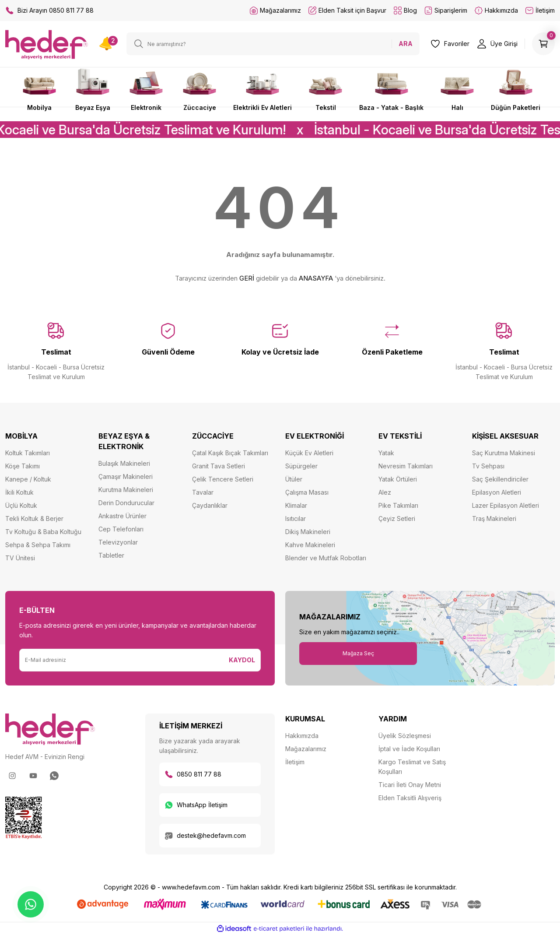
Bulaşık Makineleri (124, 463)
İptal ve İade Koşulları (409, 749)
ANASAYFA (316, 278)
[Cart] (543, 44)
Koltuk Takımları (28, 453)
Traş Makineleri (494, 518)
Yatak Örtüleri (398, 479)
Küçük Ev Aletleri (309, 453)
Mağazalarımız (306, 749)
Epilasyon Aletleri (497, 492)
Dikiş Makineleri (308, 532)
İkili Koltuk (19, 492)
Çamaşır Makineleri (126, 476)
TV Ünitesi (20, 558)
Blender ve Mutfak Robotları (326, 558)
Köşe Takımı (23, 466)
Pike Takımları (398, 505)
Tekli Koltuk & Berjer (34, 518)
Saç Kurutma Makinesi (504, 453)
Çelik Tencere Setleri (223, 479)
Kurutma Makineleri (126, 490)
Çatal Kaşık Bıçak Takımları (230, 453)
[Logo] (47, 44)
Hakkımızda (302, 736)
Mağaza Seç (358, 653)
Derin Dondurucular (126, 503)
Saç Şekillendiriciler (500, 479)
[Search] (273, 44)
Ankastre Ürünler (122, 516)
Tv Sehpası (488, 466)
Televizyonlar (118, 542)
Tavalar (203, 492)
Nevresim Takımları (406, 466)
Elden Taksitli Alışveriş (410, 798)
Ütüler (294, 479)
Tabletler (111, 555)
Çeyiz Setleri (397, 518)
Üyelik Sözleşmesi (405, 736)
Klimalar (296, 505)
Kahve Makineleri (310, 545)
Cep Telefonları (121, 529)
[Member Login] (497, 44)
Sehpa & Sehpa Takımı (38, 545)
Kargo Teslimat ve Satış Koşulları (412, 767)
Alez (385, 492)
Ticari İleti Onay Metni (410, 785)
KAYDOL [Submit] (242, 660)
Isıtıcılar (296, 518)
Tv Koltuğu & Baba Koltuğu (43, 532)
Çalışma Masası (307, 492)
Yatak (386, 453)
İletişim (295, 762)
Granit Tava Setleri (219, 466)
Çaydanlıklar (210, 505)
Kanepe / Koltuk (28, 479)
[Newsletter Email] (122, 660)
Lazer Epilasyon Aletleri (506, 505)
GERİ (247, 278)
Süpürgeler (301, 466)
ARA (406, 44)
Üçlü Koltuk (21, 505)
